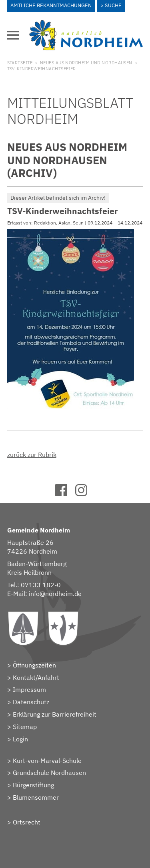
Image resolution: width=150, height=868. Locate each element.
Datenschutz (31, 702)
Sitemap (25, 727)
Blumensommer (36, 797)
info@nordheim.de (55, 594)
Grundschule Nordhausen (49, 773)
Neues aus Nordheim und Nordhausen (86, 63)
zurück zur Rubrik (32, 455)
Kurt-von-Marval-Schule (47, 761)
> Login (18, 739)
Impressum (29, 689)
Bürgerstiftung (33, 785)
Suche (113, 5)
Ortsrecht (27, 822)
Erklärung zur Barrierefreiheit (55, 714)
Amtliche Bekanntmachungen (51, 5)
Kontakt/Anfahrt (36, 677)
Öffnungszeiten (34, 665)
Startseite (20, 63)
